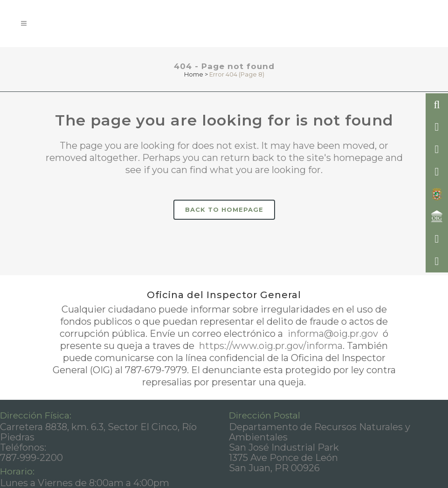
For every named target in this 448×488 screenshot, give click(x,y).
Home (194, 74)
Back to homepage (224, 209)
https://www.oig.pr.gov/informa (270, 346)
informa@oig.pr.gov (333, 334)
